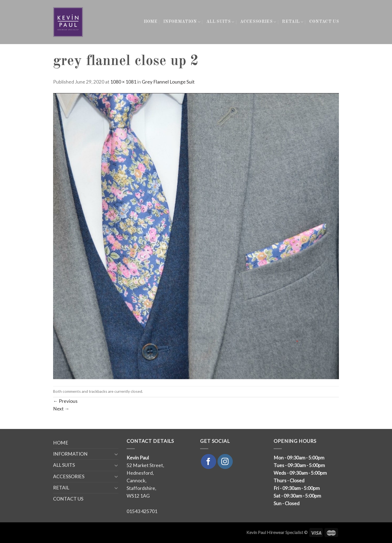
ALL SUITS (220, 22)
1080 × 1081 (123, 82)
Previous (65, 401)
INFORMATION (182, 22)
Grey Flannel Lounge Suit (168, 82)
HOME (151, 22)
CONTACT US (324, 22)
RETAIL (293, 22)
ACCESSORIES (258, 22)
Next (61, 409)
